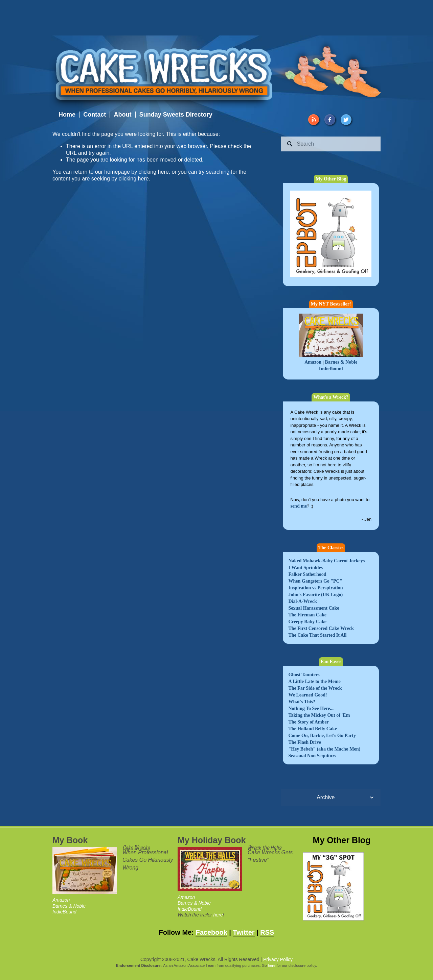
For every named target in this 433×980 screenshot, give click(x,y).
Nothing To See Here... (311, 708)
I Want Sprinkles (305, 568)
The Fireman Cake (307, 615)
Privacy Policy (278, 959)
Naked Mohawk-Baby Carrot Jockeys (326, 561)
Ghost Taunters (304, 675)
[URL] (314, 120)
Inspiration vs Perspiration (315, 588)
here (218, 915)
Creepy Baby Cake (307, 622)
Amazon (313, 362)
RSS (267, 932)
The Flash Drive (304, 742)
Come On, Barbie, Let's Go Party (322, 736)
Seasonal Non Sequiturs (312, 756)
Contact (95, 115)
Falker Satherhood (307, 574)
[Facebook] (330, 120)
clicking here (154, 172)
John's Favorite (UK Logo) (315, 595)
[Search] (331, 144)
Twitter (244, 932)
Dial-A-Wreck (302, 601)
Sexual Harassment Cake (314, 608)
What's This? (302, 702)
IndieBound (331, 369)
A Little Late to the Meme (314, 681)
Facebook (211, 932)
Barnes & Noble (341, 362)
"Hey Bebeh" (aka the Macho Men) (324, 749)
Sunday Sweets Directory (176, 115)
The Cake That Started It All (317, 635)
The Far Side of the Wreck (315, 688)
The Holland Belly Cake (313, 729)
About (122, 115)
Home (67, 115)
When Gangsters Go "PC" (315, 581)
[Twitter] (346, 120)
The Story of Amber (308, 722)
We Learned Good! (307, 695)
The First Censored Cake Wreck (321, 628)
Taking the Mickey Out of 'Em (319, 715)
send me (299, 506)
